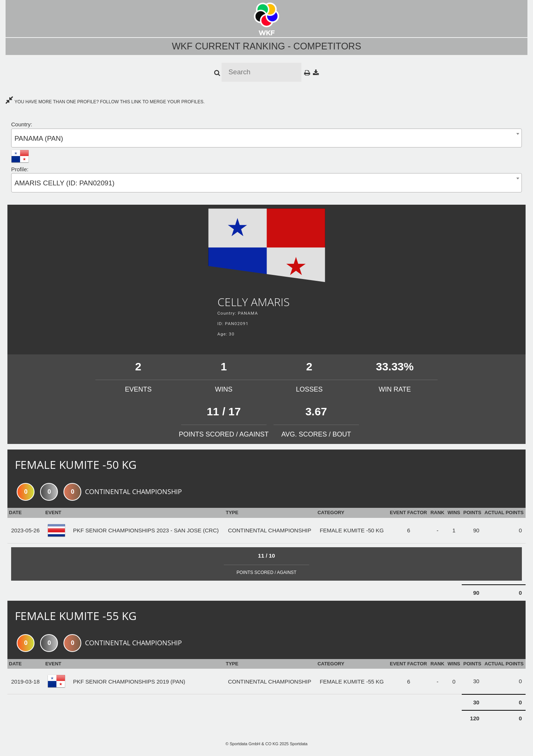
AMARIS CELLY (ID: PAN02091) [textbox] (65, 183)
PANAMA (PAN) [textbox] (39, 138)
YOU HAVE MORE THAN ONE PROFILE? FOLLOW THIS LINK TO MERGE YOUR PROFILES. (105, 102)
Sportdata (299, 744)
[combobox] (266, 138)
